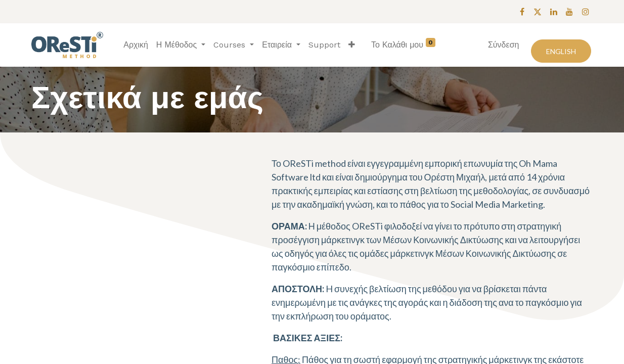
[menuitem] (136, 45)
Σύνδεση (503, 45)
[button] (352, 45)
